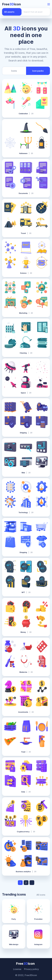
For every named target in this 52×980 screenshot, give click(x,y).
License (17, 969)
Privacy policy (31, 969)
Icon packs (38, 71)
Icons (14, 71)
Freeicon (11, 4)
